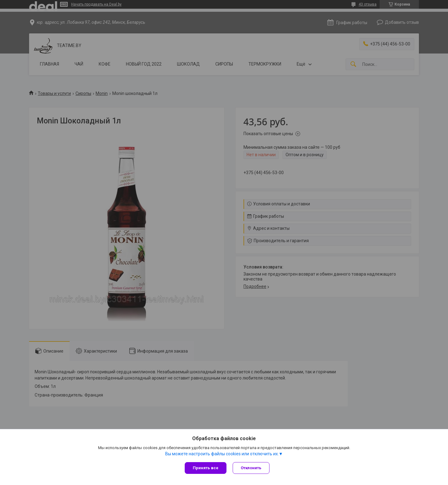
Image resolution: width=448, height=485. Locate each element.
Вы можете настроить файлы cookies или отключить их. (222, 454)
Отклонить (251, 468)
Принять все (206, 468)
